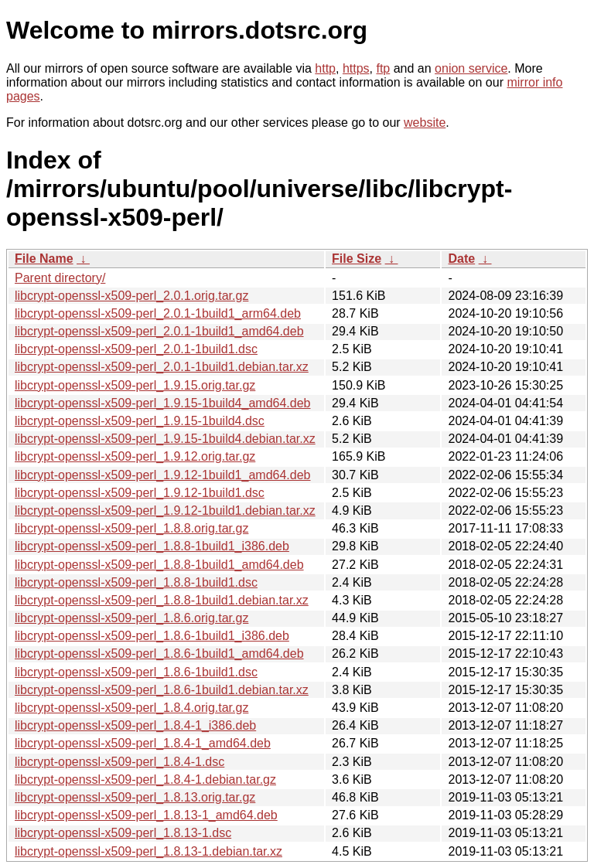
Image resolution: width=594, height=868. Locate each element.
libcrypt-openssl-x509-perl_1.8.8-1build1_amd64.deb (159, 565)
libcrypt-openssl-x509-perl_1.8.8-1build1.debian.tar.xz (162, 600)
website (425, 123)
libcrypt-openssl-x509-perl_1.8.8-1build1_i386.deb (152, 546)
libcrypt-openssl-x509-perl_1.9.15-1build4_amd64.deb (162, 403)
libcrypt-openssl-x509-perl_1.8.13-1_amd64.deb (146, 815)
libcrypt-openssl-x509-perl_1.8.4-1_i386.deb (135, 725)
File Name (44, 259)
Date (461, 259)
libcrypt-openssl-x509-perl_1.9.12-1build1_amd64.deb (162, 475)
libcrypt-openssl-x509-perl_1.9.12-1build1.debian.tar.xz (165, 511)
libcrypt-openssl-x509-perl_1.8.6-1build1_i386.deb (152, 636)
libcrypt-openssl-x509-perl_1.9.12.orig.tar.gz (135, 456)
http (325, 68)
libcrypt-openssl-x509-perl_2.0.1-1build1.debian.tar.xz (162, 367)
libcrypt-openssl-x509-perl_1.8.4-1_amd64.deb (143, 743)
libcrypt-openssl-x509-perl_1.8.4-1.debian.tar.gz (145, 779)
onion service (471, 68)
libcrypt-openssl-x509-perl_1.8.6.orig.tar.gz (131, 618)
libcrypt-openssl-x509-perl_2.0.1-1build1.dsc (136, 349)
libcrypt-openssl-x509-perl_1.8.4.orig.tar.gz (131, 708)
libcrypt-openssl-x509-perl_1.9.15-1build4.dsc (140, 421)
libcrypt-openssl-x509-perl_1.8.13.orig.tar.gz (135, 797)
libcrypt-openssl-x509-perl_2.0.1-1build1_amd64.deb (159, 331)
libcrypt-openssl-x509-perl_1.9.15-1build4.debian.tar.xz (165, 439)
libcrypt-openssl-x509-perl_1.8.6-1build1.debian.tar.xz (162, 690)
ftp (383, 68)
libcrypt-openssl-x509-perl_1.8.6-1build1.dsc (136, 672)
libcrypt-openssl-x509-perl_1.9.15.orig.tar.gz (135, 385)
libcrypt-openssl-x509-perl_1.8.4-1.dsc (119, 762)
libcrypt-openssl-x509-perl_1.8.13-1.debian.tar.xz (148, 851)
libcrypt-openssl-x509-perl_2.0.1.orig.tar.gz (131, 296)
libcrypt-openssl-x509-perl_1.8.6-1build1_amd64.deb (159, 654)
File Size (357, 259)
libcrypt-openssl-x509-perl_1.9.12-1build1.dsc (140, 493)
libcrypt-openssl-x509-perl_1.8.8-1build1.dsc (136, 582)
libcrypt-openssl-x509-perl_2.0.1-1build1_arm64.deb (158, 313)
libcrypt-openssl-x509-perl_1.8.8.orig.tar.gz (131, 528)
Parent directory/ (60, 278)
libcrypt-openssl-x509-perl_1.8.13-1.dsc (123, 833)
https (356, 68)
